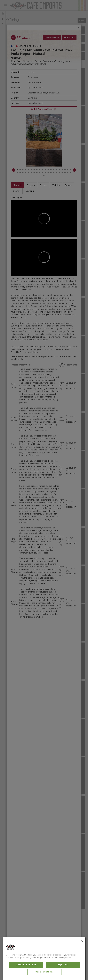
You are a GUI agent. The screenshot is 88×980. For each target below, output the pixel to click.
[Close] (82, 941)
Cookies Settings (44, 972)
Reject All (63, 965)
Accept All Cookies (26, 965)
